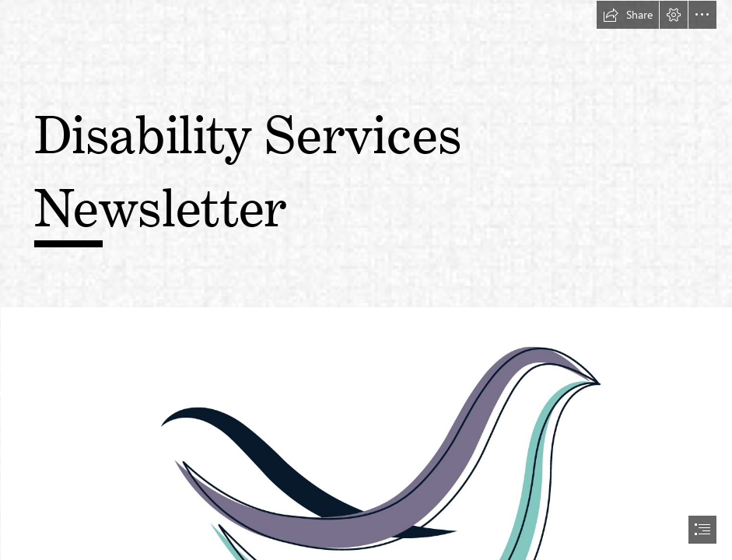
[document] (366, 280)
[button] (628, 15)
